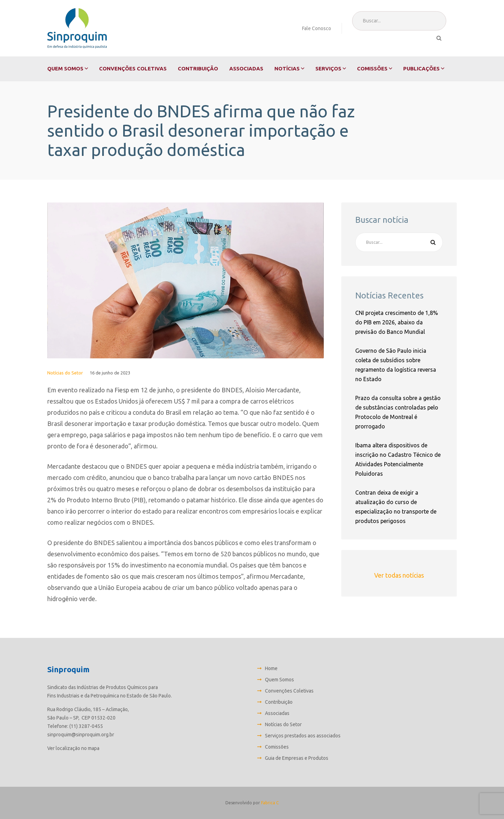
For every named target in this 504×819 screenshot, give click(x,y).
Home (271, 668)
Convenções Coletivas (133, 68)
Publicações (421, 68)
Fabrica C (270, 803)
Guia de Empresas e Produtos (297, 758)
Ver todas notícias (399, 575)
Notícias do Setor (65, 373)
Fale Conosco (317, 28)
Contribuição (198, 68)
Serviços (328, 68)
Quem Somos (65, 68)
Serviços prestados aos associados (303, 736)
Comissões (372, 68)
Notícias (287, 68)
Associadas (246, 68)
